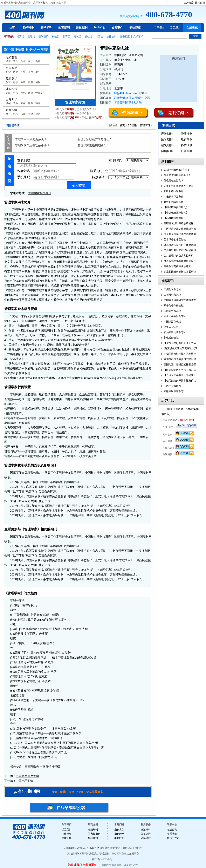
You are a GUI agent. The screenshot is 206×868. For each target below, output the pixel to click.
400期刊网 (94, 848)
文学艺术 (138, 37)
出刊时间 (119, 838)
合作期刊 (132, 125)
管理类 (31, 37)
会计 (38, 61)
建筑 (8, 93)
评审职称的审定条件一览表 (179, 186)
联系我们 (176, 28)
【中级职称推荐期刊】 (176, 213)
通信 (30, 93)
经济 (8, 61)
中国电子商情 (25, 781)
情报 (38, 82)
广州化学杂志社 (172, 289)
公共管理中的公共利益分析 (179, 256)
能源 (30, 103)
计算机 (99, 37)
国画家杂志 (32, 767)
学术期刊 (43, 3)
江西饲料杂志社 (172, 311)
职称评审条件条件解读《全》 (133, 98)
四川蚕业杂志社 (172, 295)
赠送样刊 (146, 830)
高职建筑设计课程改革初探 (179, 223)
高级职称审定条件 (174, 202)
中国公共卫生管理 (27, 776)
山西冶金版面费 (172, 386)
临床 (30, 72)
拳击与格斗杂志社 (174, 305)
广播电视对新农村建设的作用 (180, 250)
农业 (16, 103)
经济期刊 (29, 28)
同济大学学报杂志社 (175, 316)
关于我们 (160, 28)
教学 (16, 82)
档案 (30, 82)
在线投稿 (192, 28)
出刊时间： (129, 160)
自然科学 (167, 151)
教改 (23, 82)
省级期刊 (93, 830)
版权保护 (146, 834)
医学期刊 (46, 28)
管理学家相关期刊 (40, 193)
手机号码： (46, 177)
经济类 (20, 37)
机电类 (88, 37)
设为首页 (200, 3)
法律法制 (111, 37)
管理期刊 (145, 125)
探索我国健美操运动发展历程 (180, 272)
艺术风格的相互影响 (175, 239)
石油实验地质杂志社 (175, 332)
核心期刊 (93, 838)
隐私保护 (146, 838)
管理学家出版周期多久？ (94, 146)
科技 (16, 93)
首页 (12, 28)
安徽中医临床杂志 (174, 391)
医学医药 (43, 37)
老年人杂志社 (171, 327)
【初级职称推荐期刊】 (176, 207)
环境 (38, 103)
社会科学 (187, 151)
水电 (23, 93)
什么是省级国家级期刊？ (177, 175)
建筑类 (77, 37)
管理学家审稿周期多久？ (31, 139)
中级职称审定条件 (174, 197)
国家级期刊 (94, 834)
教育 (8, 82)
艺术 (16, 114)
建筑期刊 (82, 28)
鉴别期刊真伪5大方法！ (129, 103)
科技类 (56, 37)
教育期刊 (64, 28)
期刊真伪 (119, 830)
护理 (23, 72)
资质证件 (117, 28)
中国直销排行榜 (50, 767)
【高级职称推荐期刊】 (176, 218)
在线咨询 (172, 830)
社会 (8, 114)
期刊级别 (119, 834)
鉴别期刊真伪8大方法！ (177, 170)
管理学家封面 (75, 102)
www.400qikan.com (115, 378)
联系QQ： (120, 171)
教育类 (67, 37)
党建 (30, 114)
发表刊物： (47, 163)
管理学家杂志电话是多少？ (32, 146)
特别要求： (120, 177)
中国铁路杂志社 (172, 322)
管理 (16, 61)
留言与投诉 (173, 838)
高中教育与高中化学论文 (177, 266)
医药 (16, 72)
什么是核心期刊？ (174, 180)
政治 (38, 114)
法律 (23, 114)
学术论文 (99, 28)
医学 (8, 72)
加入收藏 (188, 3)
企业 (23, 61)
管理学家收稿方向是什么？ (95, 139)
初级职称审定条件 (174, 191)
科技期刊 (187, 145)
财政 (30, 61)
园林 (23, 103)
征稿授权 (135, 28)
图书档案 (125, 37)
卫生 (38, 72)
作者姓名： (46, 171)
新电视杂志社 (171, 338)
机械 (8, 103)
